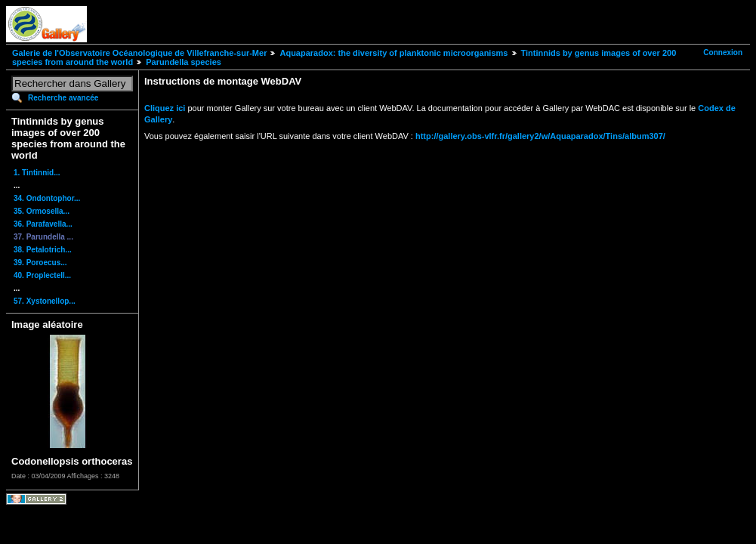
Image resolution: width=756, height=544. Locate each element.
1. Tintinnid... (37, 173)
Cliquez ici (165, 108)
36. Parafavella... (43, 224)
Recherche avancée (63, 98)
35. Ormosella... (42, 211)
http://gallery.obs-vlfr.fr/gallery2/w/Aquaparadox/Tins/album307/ (540, 136)
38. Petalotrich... (43, 250)
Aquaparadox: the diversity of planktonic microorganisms (393, 53)
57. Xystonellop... (45, 301)
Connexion (723, 53)
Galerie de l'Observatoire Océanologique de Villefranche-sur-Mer (139, 53)
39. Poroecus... (40, 263)
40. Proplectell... (42, 275)
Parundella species (184, 62)
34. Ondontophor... (47, 198)
